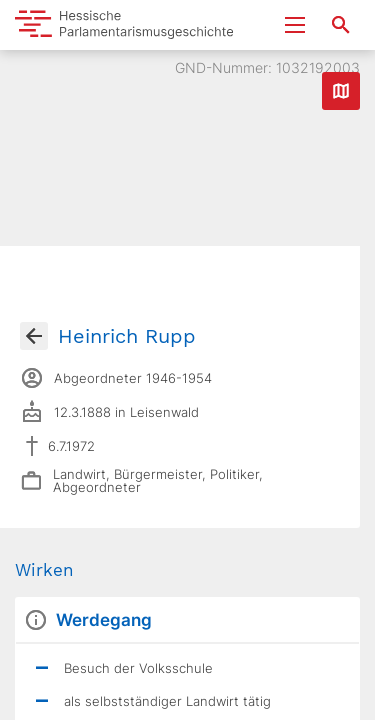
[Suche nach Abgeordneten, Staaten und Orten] (341, 25)
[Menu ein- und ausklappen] (295, 25)
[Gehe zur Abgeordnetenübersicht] (34, 336)
